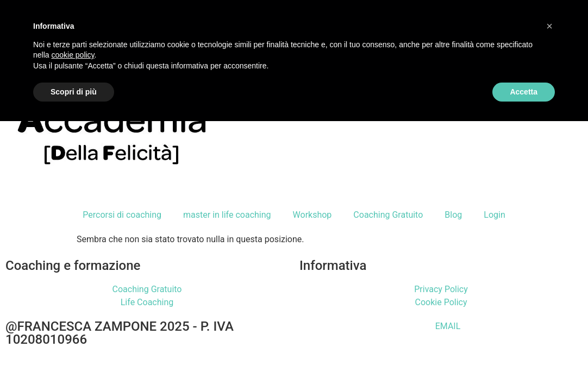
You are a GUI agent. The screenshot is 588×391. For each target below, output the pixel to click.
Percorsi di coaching (122, 215)
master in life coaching (227, 215)
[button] (549, 26)
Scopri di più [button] (74, 92)
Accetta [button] (524, 92)
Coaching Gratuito (388, 215)
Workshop (312, 215)
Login (494, 215)
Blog (453, 215)
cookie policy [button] (73, 55)
